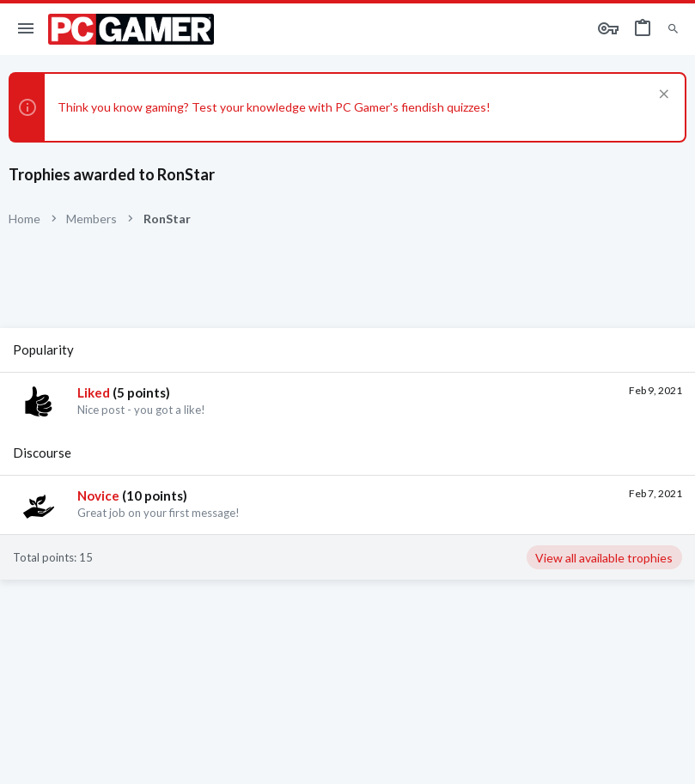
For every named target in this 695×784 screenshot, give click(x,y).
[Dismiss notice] (662, 96)
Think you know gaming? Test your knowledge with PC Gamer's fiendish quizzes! (274, 107)
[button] (26, 29)
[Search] (673, 30)
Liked (94, 392)
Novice (98, 495)
